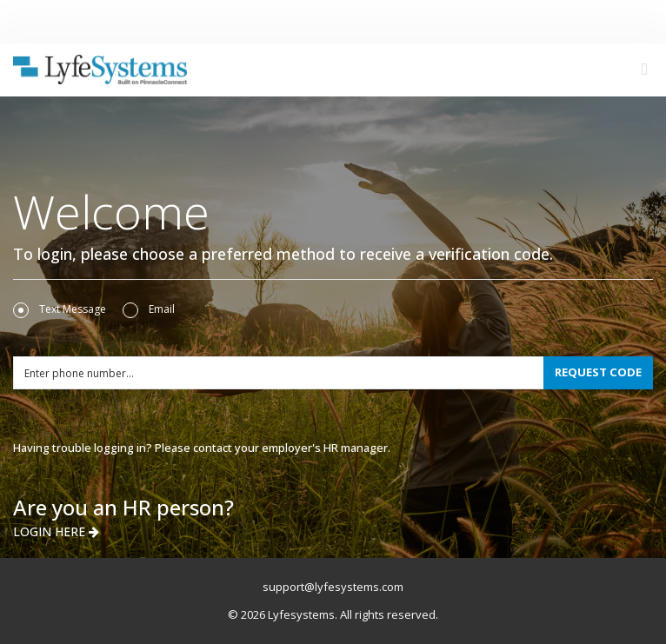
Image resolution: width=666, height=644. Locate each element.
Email (149, 309)
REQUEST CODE (598, 372)
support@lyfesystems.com (333, 587)
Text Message (60, 309)
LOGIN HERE (56, 531)
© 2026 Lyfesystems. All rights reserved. (333, 614)
